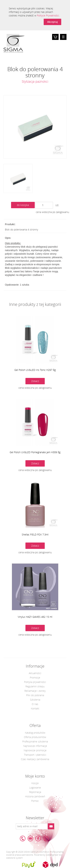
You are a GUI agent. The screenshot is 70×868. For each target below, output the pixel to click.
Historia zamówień (35, 796)
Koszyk (55, 40)
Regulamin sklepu (35, 686)
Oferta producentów (35, 737)
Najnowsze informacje (35, 746)
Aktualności (35, 673)
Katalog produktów (35, 733)
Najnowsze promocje (35, 750)
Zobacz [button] (35, 381)
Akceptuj (52, 22)
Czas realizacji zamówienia (35, 759)
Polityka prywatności (35, 682)
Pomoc (35, 801)
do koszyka (23, 205)
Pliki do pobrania (35, 695)
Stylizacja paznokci (35, 81)
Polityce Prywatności (48, 15)
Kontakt (35, 708)
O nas (35, 704)
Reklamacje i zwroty (35, 691)
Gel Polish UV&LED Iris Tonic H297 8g (35, 370)
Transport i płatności (35, 755)
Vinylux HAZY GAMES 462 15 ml (35, 617)
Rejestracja (35, 792)
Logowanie (35, 788)
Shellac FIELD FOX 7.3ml (35, 534)
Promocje (35, 678)
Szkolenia (35, 700)
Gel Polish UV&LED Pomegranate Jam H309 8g (35, 452)
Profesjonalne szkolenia (35, 741)
